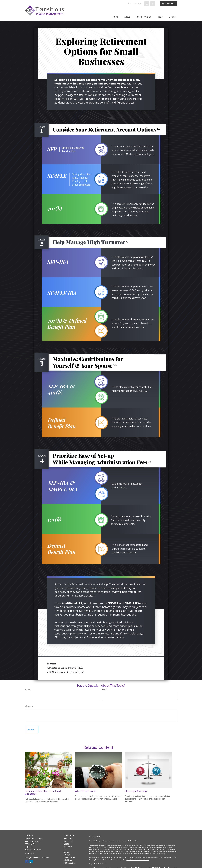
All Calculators (69, 863)
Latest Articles (69, 857)
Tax (65, 849)
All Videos (68, 860)
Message (29, 706)
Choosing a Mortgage (136, 791)
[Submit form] (32, 730)
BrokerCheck (134, 841)
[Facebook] (153, 4)
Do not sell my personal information (138, 860)
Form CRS (97, 837)
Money (66, 852)
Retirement (68, 838)
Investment (68, 841)
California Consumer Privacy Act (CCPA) (155, 858)
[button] (116, 17)
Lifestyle (67, 855)
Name (28, 690)
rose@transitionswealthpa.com (37, 858)
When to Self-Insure (86, 791)
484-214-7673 (135, 4)
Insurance (68, 847)
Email (105, 690)
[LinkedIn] (147, 4)
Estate (66, 844)
